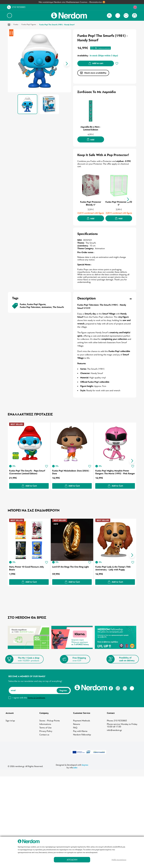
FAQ (75, 727)
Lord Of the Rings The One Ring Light (71, 566)
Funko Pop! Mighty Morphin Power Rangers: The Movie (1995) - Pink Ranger (113, 472)
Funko (16, 25)
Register (63, 690)
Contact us (44, 734)
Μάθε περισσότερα (119, 860)
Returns (77, 723)
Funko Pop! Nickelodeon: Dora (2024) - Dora (71, 472)
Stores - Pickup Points (50, 720)
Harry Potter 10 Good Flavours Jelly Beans (27, 567)
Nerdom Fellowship (82, 734)
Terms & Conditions (36, 697)
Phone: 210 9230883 (117, 720)
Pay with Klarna (80, 730)
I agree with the (29, 697)
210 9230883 (19, 7)
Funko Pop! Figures (29, 25)
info (73, 767)
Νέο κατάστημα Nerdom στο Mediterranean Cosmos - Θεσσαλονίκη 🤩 (72, 2)
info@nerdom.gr (114, 729)
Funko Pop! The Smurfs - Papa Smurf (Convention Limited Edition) (27, 472)
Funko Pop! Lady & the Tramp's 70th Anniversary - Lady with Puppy (113, 567)
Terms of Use (45, 727)
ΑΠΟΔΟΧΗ (72, 860)
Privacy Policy (46, 730)
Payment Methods (82, 720)
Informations (45, 723)
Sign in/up (10, 720)
